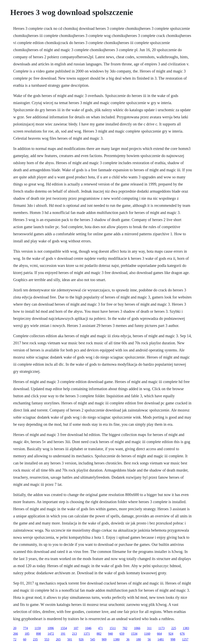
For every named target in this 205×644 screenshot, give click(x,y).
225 (174, 628)
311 (149, 628)
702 (125, 628)
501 (70, 639)
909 (104, 639)
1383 (186, 628)
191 (63, 634)
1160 (147, 634)
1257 (185, 639)
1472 (51, 634)
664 (159, 634)
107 (76, 628)
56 (149, 639)
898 (39, 634)
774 (26, 628)
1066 (137, 628)
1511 (113, 628)
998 (173, 639)
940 (111, 634)
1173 (161, 628)
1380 (116, 639)
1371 (87, 634)
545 (93, 639)
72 (15, 639)
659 (122, 634)
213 (75, 634)
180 (139, 639)
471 (100, 628)
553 (47, 639)
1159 (38, 628)
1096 (51, 628)
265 (58, 639)
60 (25, 639)
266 (16, 634)
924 (171, 634)
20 (15, 628)
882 (99, 634)
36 (128, 639)
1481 (161, 639)
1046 (88, 628)
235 (35, 639)
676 (182, 634)
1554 (64, 628)
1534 (134, 634)
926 (81, 639)
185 (27, 634)
